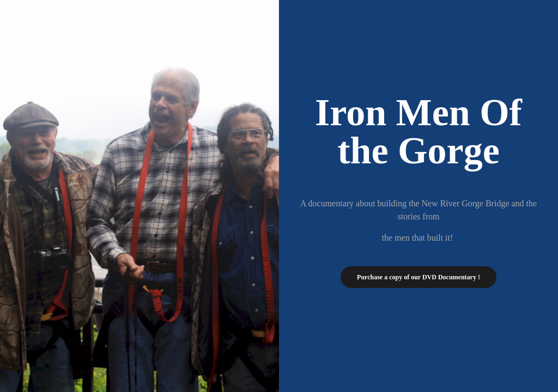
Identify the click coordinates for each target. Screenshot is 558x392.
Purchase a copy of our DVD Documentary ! (418, 277)
